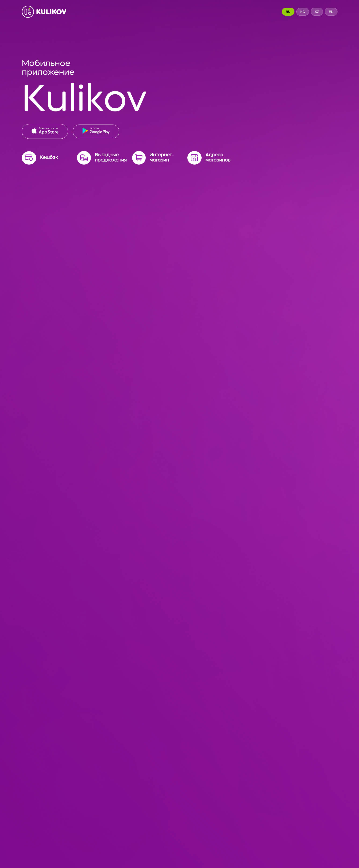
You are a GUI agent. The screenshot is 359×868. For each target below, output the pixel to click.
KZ (317, 12)
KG (303, 12)
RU (288, 12)
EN (331, 12)
